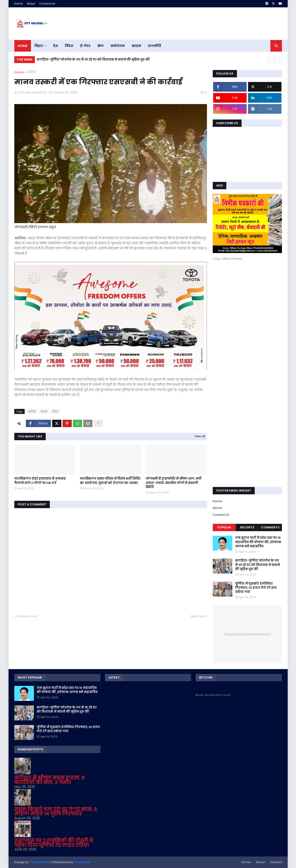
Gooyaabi (82, 862)
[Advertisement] (247, 296)
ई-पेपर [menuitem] (85, 46)
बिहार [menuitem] (39, 46)
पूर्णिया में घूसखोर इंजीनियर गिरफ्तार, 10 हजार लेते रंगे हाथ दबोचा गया (256, 588)
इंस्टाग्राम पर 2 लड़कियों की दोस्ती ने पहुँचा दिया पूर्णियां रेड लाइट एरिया (54, 843)
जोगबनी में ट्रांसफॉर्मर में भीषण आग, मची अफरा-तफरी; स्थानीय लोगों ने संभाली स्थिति (173, 483)
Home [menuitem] (23, 46)
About (31, 4)
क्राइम (44, 411)
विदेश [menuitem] (69, 46)
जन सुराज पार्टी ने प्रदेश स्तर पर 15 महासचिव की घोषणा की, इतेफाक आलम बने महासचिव (258, 542)
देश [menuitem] (55, 46)
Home (18, 4)
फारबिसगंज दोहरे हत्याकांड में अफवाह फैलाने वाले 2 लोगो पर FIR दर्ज (40, 481)
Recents (247, 527)
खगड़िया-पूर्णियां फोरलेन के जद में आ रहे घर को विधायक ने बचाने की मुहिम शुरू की (93, 60)
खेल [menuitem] (100, 46)
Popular (224, 527)
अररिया (31, 72)
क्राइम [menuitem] (136, 46)
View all (200, 436)
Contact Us (47, 4)
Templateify (40, 862)
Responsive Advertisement (247, 634)
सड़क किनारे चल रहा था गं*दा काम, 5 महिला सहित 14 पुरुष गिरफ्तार (56, 811)
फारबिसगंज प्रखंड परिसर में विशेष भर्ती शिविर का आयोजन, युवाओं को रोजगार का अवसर (110, 481)
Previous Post (27, 616)
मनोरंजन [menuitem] (118, 46)
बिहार (55, 411)
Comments (270, 527)
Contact (276, 862)
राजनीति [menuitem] (154, 46)
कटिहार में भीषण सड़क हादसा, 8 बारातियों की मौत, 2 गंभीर (49, 780)
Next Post (198, 616)
